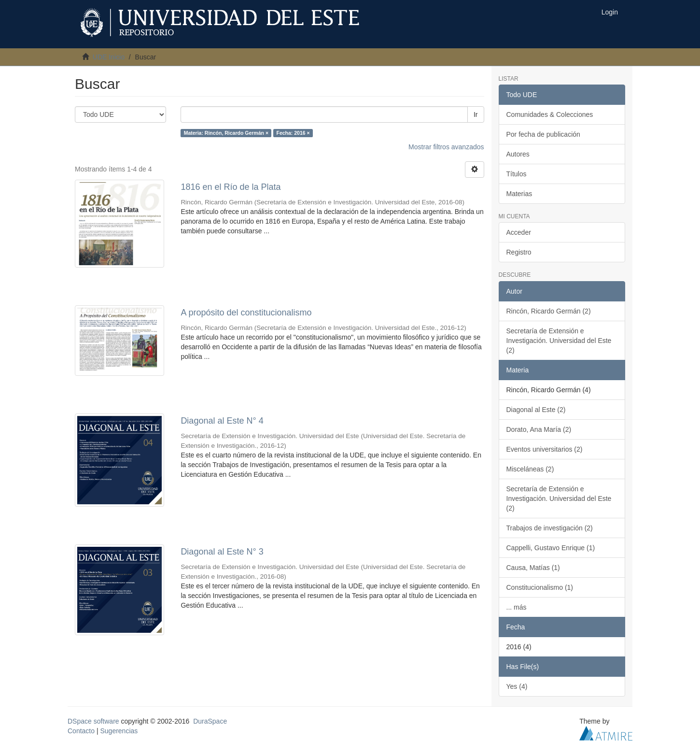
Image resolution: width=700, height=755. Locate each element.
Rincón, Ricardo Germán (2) (549, 311)
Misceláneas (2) (530, 469)
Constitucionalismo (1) (540, 587)
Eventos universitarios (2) (545, 449)
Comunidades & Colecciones (550, 114)
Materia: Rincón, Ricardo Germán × (226, 133)
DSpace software (93, 721)
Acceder (519, 232)
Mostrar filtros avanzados (446, 147)
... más (517, 607)
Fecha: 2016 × (293, 133)
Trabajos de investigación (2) (550, 528)
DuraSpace (210, 721)
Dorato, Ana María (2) (539, 429)
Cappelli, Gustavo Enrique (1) (551, 548)
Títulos (517, 174)
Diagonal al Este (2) (536, 410)
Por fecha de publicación (543, 134)
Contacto (81, 731)
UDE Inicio (109, 57)
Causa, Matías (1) (533, 568)
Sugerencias (119, 731)
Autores (518, 154)
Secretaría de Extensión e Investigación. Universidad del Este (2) (559, 341)
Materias (519, 194)
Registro (519, 252)
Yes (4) (517, 686)
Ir (476, 114)
